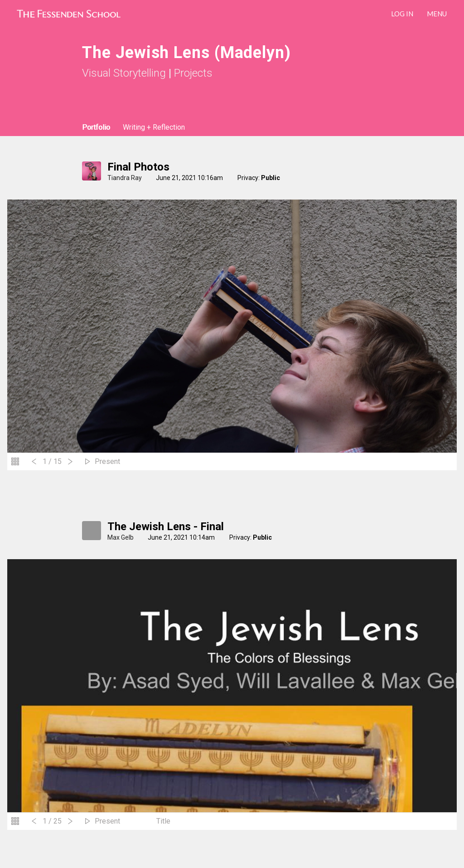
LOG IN (402, 14)
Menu (437, 14)
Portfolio (96, 127)
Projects (193, 73)
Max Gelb (121, 537)
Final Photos (138, 167)
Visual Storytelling (124, 73)
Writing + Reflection (154, 127)
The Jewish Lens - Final (166, 527)
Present (107, 461)
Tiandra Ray (125, 178)
